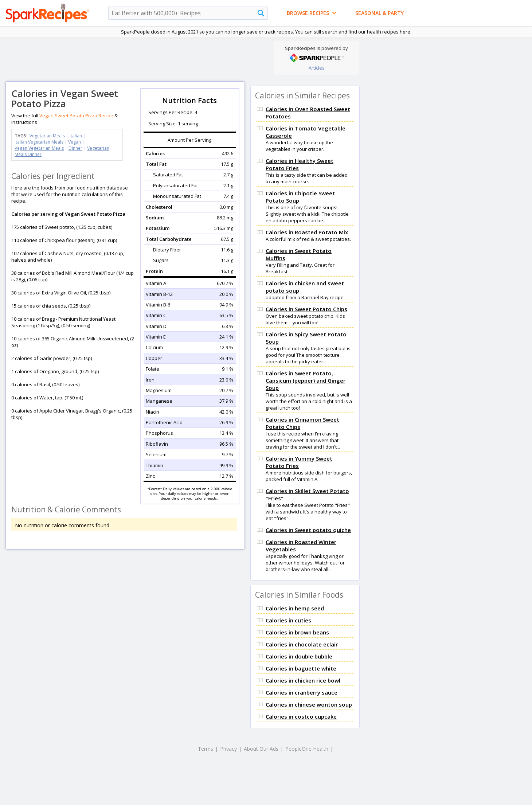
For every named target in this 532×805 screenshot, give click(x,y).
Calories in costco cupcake (301, 716)
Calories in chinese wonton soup (309, 704)
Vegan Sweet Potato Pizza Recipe (76, 116)
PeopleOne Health (307, 749)
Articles (317, 68)
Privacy (228, 749)
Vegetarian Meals (47, 136)
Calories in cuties (288, 620)
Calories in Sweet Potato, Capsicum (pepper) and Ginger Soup (306, 380)
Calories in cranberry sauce (302, 692)
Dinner (75, 148)
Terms (206, 749)
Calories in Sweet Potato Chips (306, 309)
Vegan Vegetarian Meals (39, 148)
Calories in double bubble (299, 656)
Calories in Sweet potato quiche (308, 530)
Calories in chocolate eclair (302, 644)
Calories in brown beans (297, 632)
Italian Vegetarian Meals (39, 142)
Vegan (75, 142)
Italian (76, 136)
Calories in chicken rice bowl (303, 680)
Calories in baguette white (301, 668)
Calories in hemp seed (295, 608)
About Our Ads (261, 749)
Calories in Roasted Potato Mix (307, 232)
